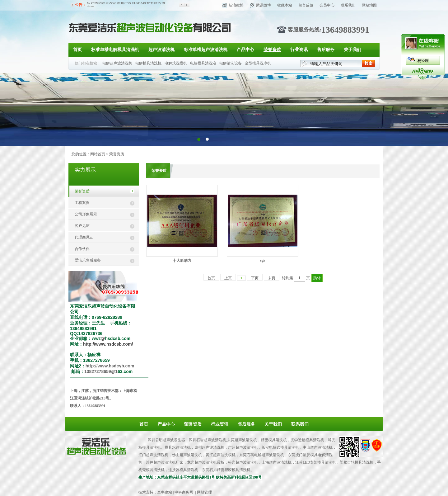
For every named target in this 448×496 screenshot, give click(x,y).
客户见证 (82, 226)
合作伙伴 (82, 249)
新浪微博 (236, 5)
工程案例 (82, 203)
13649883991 (345, 30)
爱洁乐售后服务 (88, 260)
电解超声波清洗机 (117, 63)
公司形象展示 (86, 214)
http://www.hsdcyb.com (110, 366)
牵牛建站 (165, 492)
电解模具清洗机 (148, 63)
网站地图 (369, 5)
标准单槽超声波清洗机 (206, 50)
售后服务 (326, 50)
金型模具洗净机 (258, 63)
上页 (228, 278)
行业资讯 (299, 50)
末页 (272, 278)
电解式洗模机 (176, 63)
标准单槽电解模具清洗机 (115, 50)
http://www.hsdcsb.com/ (108, 344)
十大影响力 (182, 261)
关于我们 (352, 50)
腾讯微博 (264, 5)
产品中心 (245, 50)
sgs (262, 260)
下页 (255, 278)
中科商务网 (184, 492)
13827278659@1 (101, 371)
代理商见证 (84, 237)
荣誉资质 (272, 50)
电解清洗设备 (231, 63)
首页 (77, 50)
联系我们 (348, 5)
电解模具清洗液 (203, 63)
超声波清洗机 (161, 50)
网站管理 (204, 492)
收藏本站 (285, 5)
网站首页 (98, 154)
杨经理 (423, 61)
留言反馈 (306, 5)
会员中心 (327, 5)
